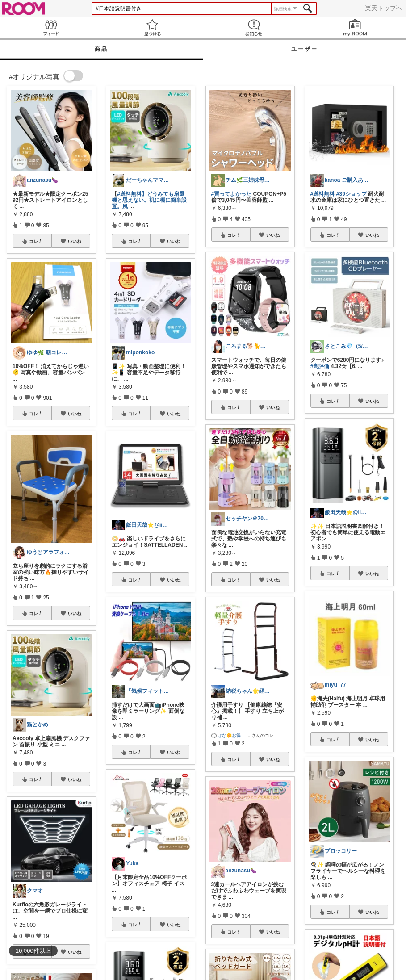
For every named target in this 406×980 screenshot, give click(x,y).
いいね (75, 241)
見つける (152, 27)
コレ (36, 241)
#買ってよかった (232, 194)
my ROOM (355, 27)
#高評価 (320, 366)
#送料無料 (323, 194)
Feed (51, 27)
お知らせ (254, 27)
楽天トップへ (384, 8)
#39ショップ (352, 194)
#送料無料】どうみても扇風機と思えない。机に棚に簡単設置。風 (149, 200)
